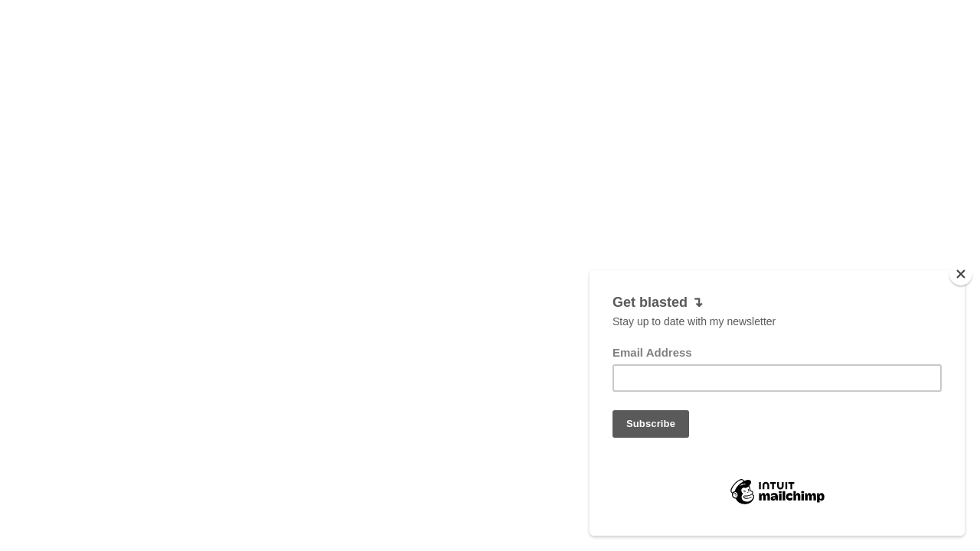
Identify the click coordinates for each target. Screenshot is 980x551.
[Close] (961, 292)
